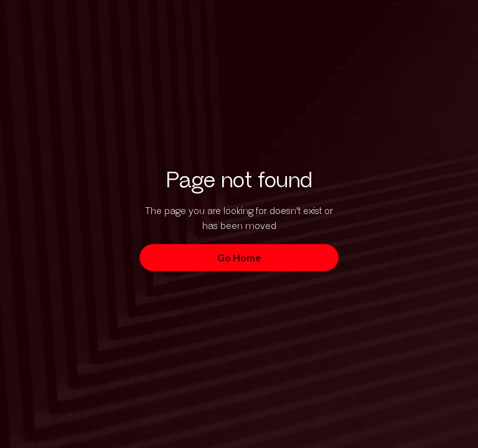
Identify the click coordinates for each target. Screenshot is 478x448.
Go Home (239, 257)
